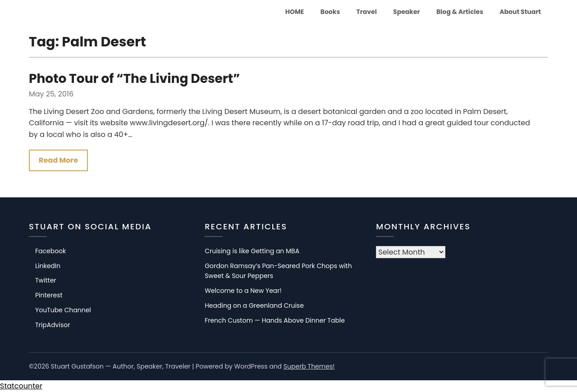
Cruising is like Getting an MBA (252, 251)
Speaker (407, 12)
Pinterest (49, 295)
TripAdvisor (53, 325)
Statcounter (21, 386)
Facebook (50, 251)
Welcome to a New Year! (243, 291)
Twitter (46, 280)
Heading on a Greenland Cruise (254, 305)
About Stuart (520, 12)
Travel (367, 12)
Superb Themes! (309, 366)
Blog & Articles (460, 12)
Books (330, 12)
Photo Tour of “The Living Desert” (134, 79)
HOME (295, 12)
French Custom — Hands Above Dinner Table (275, 320)
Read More (58, 160)
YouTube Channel (63, 310)
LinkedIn (48, 266)
